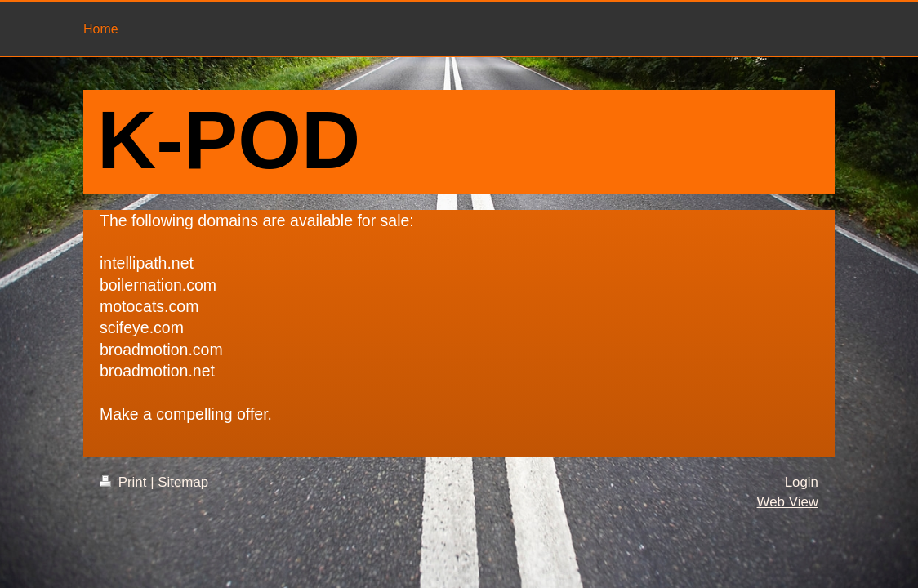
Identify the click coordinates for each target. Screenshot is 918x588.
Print (125, 482)
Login (802, 482)
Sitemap (183, 482)
